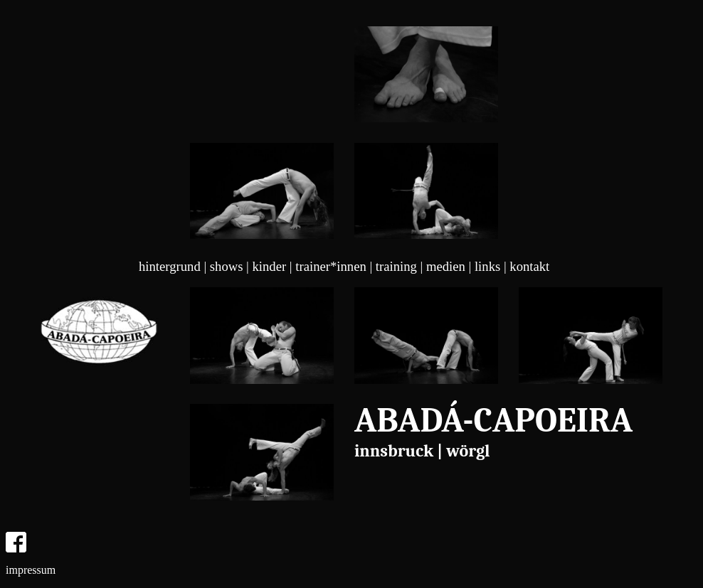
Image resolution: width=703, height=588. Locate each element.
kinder (270, 266)
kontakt (529, 266)
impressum (31, 570)
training (396, 266)
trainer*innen (331, 266)
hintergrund (170, 266)
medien (446, 266)
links (487, 266)
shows (227, 266)
